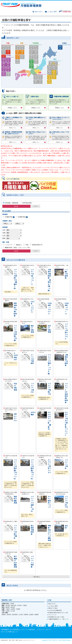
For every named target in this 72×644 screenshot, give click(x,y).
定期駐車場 (22, 217)
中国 (8, 43)
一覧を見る (36, 577)
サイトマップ (52, 615)
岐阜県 (32, 55)
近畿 (22, 43)
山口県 (5, 52)
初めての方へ (39, 12)
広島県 (11, 49)
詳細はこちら (12, 108)
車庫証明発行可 (37, 245)
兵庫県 (18, 52)
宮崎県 (11, 64)
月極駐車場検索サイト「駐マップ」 (59, 619)
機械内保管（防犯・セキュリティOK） (18, 248)
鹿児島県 (4, 67)
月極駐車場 (9, 217)
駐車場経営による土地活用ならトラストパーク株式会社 (18, 630)
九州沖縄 (8, 56)
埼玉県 (57, 77)
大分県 (5, 64)
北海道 (64, 43)
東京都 (57, 80)
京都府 (18, 49)
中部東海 (36, 43)
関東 (54, 71)
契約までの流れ (53, 608)
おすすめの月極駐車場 (55, 610)
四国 (40, 77)
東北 (55, 59)
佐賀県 (11, 59)
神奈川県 (50, 83)
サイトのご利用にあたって (10, 632)
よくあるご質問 (52, 12)
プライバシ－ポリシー (45, 630)
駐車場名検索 (27, 203)
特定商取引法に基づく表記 (56, 617)
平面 (27, 245)
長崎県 (5, 62)
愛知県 (32, 58)
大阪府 (25, 49)
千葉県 (50, 80)
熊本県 (11, 62)
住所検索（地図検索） (12, 203)
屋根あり (19, 245)
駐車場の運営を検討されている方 (58, 613)
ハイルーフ (9, 245)
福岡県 (5, 59)
